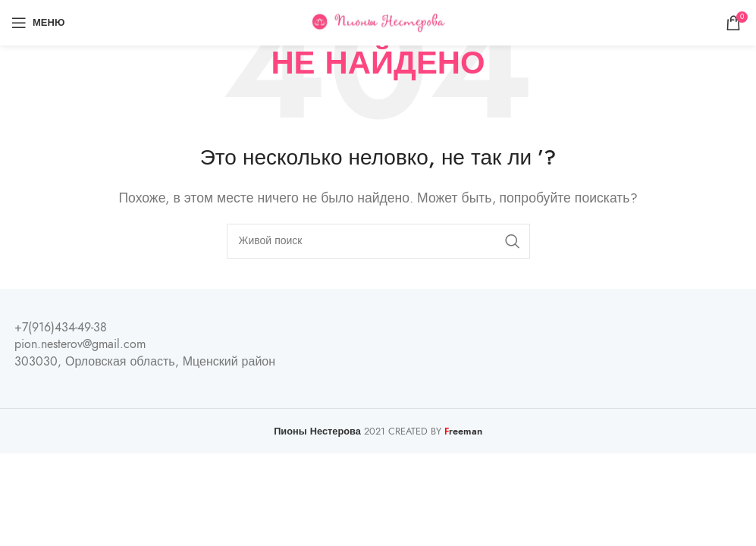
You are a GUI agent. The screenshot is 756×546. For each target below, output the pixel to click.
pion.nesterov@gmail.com (80, 344)
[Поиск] (378, 241)
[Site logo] (378, 22)
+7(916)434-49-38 (61, 328)
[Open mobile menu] (38, 23)
